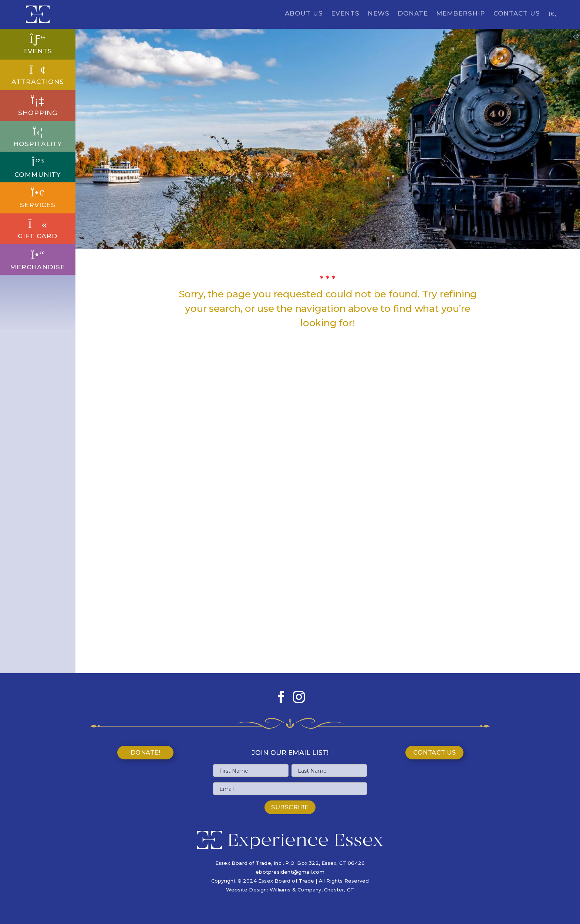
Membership (461, 14)
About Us (304, 14)
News (379, 14)
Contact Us (517, 14)
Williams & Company (296, 890)
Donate (413, 14)
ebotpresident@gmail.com (290, 872)
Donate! (146, 753)
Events (345, 14)
